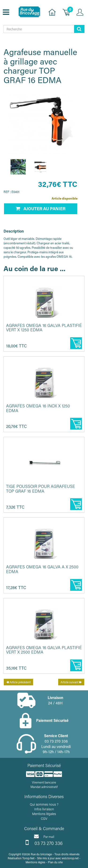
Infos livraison (44, 809)
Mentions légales (44, 814)
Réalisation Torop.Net (21, 858)
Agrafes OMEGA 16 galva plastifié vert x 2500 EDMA (44, 650)
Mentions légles (35, 862)
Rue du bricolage (41, 854)
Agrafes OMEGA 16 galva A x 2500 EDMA (42, 569)
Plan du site (55, 862)
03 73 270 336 (44, 843)
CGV (44, 818)
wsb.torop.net (70, 858)
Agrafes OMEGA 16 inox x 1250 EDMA (38, 408)
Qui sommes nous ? (44, 804)
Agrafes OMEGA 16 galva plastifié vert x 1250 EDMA (44, 328)
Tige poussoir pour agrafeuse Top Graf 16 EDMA (41, 489)
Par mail (44, 836)
